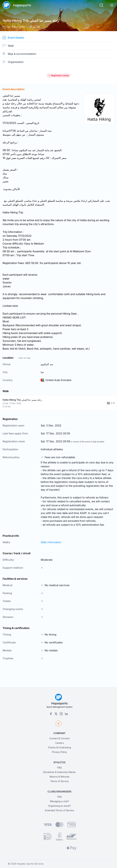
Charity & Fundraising (60, 747)
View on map (24, 358)
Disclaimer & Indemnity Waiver (59, 772)
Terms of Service (59, 781)
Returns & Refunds (59, 777)
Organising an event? (59, 806)
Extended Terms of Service (59, 810)
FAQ (59, 768)
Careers (59, 743)
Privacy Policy (59, 752)
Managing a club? (59, 801)
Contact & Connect (59, 738)
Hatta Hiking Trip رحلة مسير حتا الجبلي (31, 21)
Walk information (51, 542)
